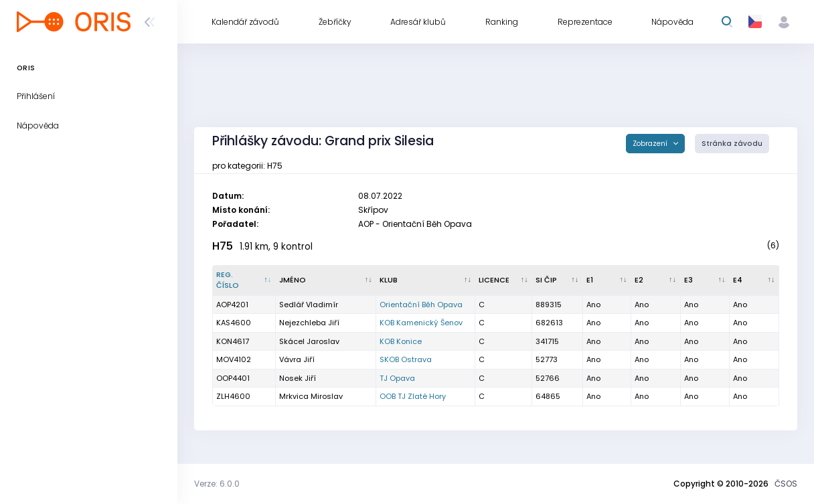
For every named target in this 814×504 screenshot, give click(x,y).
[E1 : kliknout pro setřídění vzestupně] (607, 280)
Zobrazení (651, 144)
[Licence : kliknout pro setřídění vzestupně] (504, 280)
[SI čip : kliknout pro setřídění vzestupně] (558, 280)
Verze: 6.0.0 (217, 484)
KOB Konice (401, 341)
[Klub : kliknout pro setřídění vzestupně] (426, 280)
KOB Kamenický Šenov (421, 323)
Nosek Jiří (298, 378)
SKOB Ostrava (406, 359)
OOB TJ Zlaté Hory (413, 396)
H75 (223, 246)
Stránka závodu (732, 144)
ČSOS (786, 484)
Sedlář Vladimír (309, 305)
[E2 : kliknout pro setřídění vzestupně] (656, 280)
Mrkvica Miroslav (311, 396)
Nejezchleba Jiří (309, 323)
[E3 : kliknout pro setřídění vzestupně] (705, 280)
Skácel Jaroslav (309, 341)
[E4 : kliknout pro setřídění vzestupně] (754, 280)
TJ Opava (397, 378)
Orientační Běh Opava (421, 305)
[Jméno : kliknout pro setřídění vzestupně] (326, 280)
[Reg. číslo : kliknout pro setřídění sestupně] (244, 280)
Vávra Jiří (297, 359)
